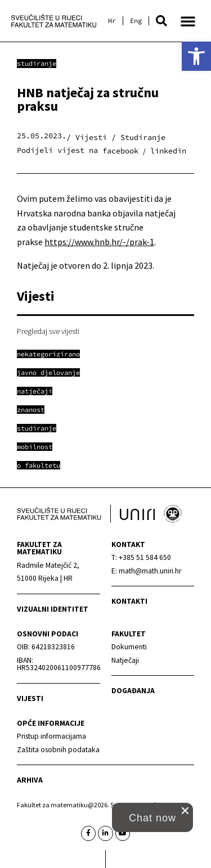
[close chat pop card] (185, 811)
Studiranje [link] (37, 63)
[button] (161, 21)
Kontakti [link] (129, 601)
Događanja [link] (133, 691)
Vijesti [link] (30, 699)
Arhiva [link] (30, 780)
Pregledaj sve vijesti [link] (48, 331)
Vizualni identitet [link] (53, 609)
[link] (196, 56)
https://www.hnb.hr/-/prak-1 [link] (99, 242)
